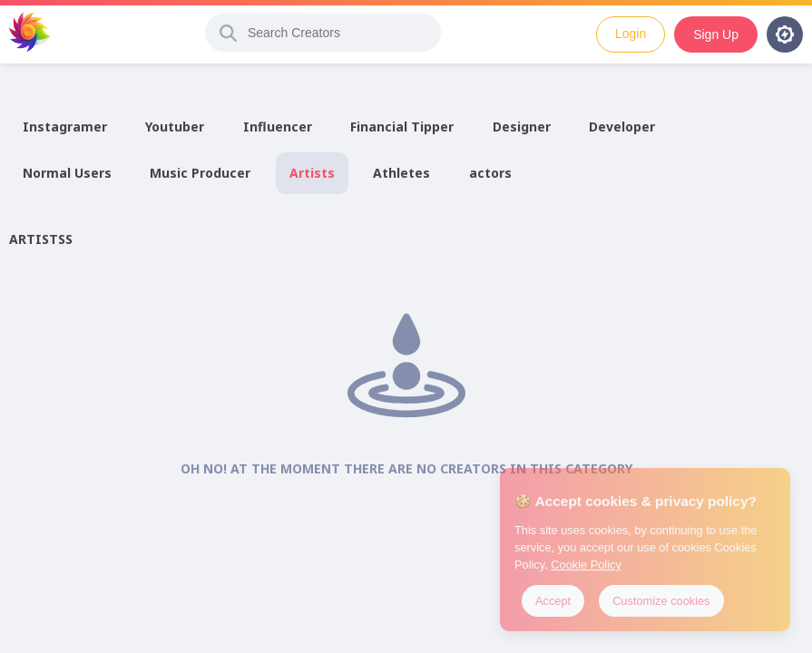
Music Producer (200, 173)
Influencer (278, 127)
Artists (312, 173)
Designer (522, 127)
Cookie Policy (586, 565)
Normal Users (67, 173)
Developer (622, 127)
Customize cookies (661, 601)
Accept (553, 601)
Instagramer (65, 127)
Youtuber (175, 127)
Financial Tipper (402, 127)
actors (490, 173)
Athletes (401, 173)
